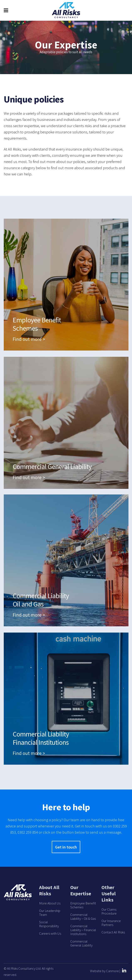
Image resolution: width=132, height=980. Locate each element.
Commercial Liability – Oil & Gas (83, 917)
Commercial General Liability (81, 943)
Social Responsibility (49, 924)
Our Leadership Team (50, 913)
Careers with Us (50, 934)
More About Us (50, 903)
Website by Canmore (104, 971)
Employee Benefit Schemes (83, 905)
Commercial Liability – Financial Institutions (83, 930)
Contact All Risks (113, 932)
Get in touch (66, 847)
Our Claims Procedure (109, 911)
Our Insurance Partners (111, 923)
